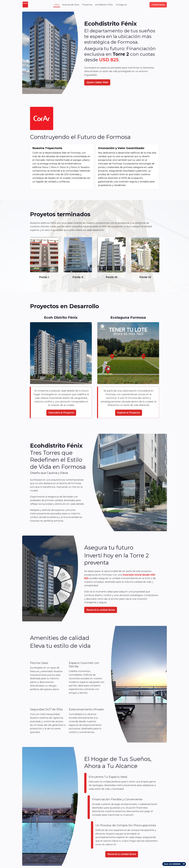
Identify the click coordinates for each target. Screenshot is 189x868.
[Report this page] (184, 864)
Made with (172, 864)
